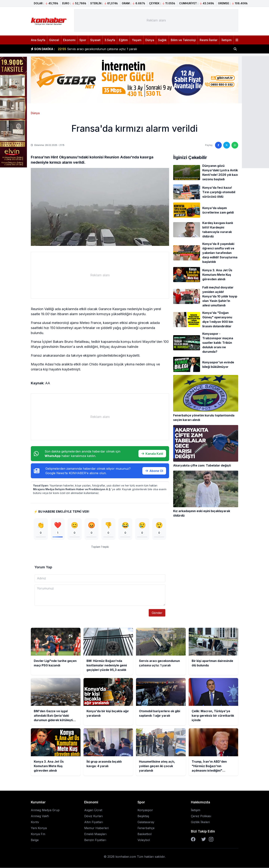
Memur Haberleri (96, 828)
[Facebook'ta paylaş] (218, 145)
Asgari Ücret (93, 810)
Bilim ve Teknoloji (183, 40)
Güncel (54, 40)
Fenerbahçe (146, 828)
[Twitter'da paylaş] (227, 145)
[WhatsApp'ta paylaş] (235, 145)
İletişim (227, 40)
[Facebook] (193, 839)
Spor (83, 40)
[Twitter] (204, 839)
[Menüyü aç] (237, 40)
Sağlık (162, 40)
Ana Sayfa (38, 40)
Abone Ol (154, 471)
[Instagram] (211, 839)
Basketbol (144, 834)
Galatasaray (146, 822)
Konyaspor (145, 810)
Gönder (157, 613)
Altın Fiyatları (94, 822)
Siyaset (95, 40)
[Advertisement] (156, 20)
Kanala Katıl (152, 454)
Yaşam (137, 40)
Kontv (35, 822)
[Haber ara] (235, 49)
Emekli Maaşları (95, 834)
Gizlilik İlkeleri (200, 822)
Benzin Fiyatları (95, 840)
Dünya (150, 40)
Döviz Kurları (93, 816)
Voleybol (144, 840)
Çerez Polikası (201, 816)
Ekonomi (69, 40)
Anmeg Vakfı (40, 816)
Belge (35, 840)
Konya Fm (38, 834)
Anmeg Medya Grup (45, 810)
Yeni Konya (39, 828)
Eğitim (123, 40)
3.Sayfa (110, 40)
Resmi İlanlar (209, 40)
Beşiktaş (143, 816)
